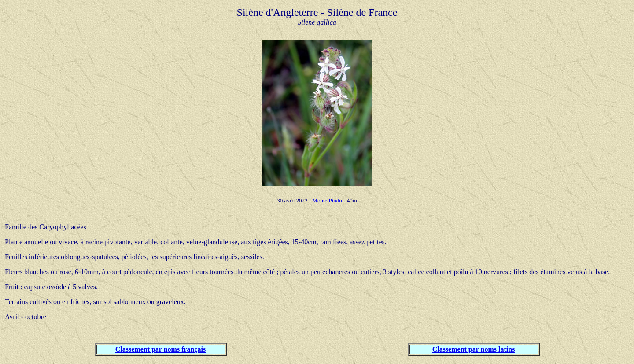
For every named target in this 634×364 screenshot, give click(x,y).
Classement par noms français (160, 349)
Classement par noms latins (474, 349)
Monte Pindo (327, 200)
